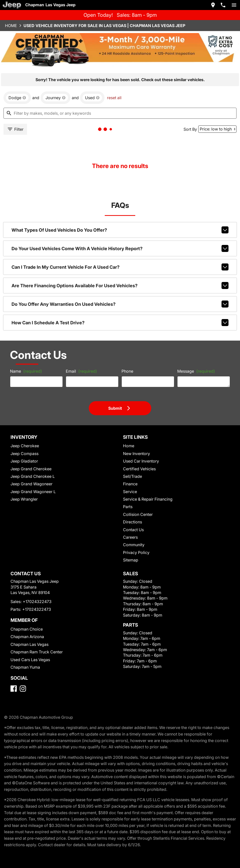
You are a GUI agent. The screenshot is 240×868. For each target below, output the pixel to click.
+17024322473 (37, 602)
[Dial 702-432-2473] (223, 5)
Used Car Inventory (141, 461)
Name (26, 371)
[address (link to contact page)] (213, 5)
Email (81, 371)
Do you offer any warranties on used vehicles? (120, 304)
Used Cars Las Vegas (30, 660)
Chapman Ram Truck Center (37, 652)
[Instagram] (23, 689)
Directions (132, 522)
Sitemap (131, 560)
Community (134, 545)
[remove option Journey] (55, 98)
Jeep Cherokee (25, 446)
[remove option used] (92, 98)
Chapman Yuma (25, 667)
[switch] (234, 5)
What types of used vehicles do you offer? (120, 230)
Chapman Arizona (27, 637)
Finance (130, 484)
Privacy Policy (136, 552)
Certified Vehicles (139, 469)
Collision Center (138, 514)
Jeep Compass (24, 454)
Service (130, 492)
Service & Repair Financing (148, 499)
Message (196, 371)
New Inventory (136, 454)
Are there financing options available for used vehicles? (120, 285)
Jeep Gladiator (24, 461)
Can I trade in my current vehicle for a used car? (120, 267)
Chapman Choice (27, 629)
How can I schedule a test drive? (120, 323)
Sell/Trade (132, 476)
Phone (127, 371)
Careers (130, 537)
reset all (114, 98)
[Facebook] (14, 689)
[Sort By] (217, 129)
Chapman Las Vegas (29, 644)
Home (11, 26)
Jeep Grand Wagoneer (31, 484)
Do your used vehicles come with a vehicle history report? (120, 248)
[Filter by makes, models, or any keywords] (120, 113)
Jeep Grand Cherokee (31, 469)
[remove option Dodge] (17, 98)
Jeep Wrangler (24, 499)
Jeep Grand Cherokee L (33, 476)
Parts (128, 507)
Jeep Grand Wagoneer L (33, 492)
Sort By (190, 129)
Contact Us (133, 530)
